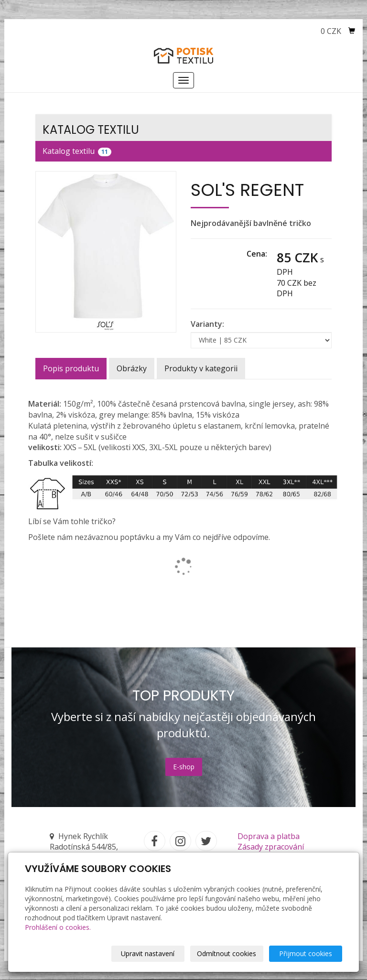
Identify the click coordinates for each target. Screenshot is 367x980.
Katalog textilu (77, 151)
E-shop (184, 767)
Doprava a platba (269, 836)
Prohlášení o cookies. (58, 927)
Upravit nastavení (148, 953)
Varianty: (207, 324)
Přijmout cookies (306, 953)
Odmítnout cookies (227, 953)
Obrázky (132, 368)
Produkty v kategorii (201, 368)
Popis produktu (71, 368)
